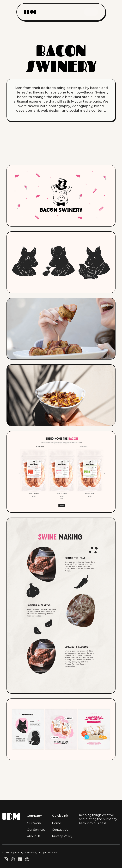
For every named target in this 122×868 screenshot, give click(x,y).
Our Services (36, 830)
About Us (34, 836)
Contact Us (60, 830)
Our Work (34, 823)
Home (57, 823)
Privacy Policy (62, 836)
